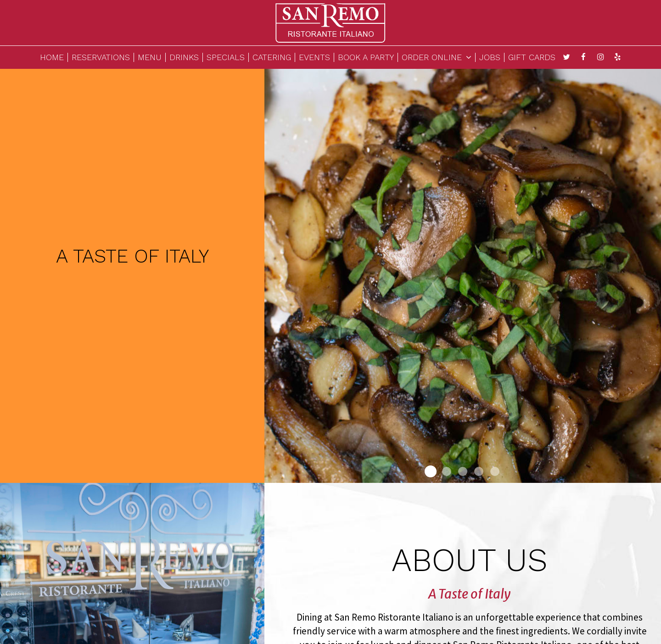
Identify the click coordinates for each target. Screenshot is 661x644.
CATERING (272, 57)
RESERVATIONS (101, 57)
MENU (150, 57)
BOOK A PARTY (366, 57)
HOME (52, 57)
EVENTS (314, 57)
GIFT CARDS (532, 57)
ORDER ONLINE (437, 57)
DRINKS (184, 57)
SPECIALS (226, 57)
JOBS (490, 57)
